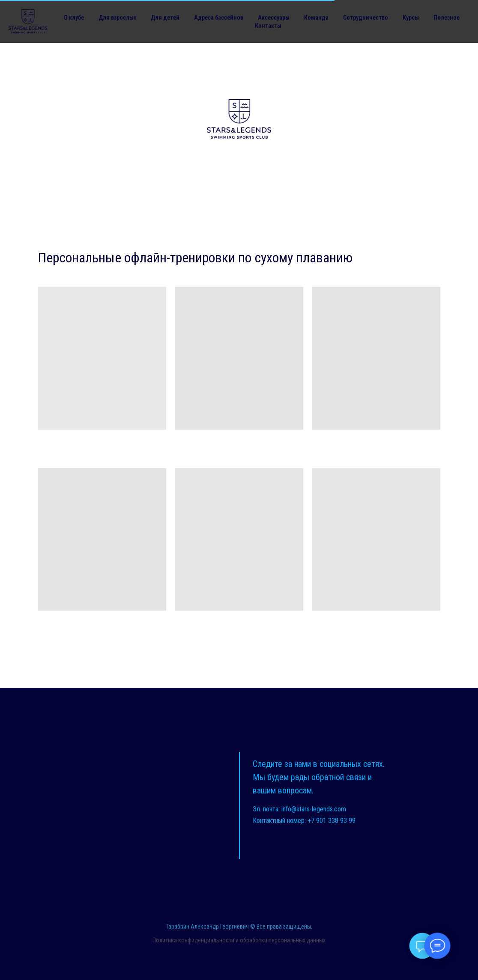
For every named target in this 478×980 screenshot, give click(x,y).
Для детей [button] (165, 18)
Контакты (268, 26)
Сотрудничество (366, 18)
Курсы (411, 18)
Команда (316, 18)
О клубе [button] (74, 18)
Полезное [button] (447, 18)
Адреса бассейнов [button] (219, 18)
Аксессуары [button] (274, 18)
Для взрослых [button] (117, 18)
